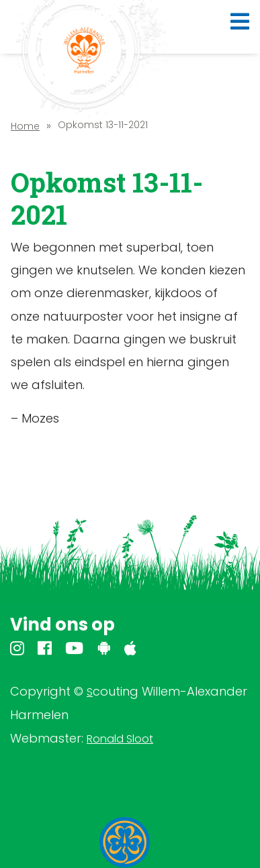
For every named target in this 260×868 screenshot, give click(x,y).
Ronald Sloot (120, 739)
